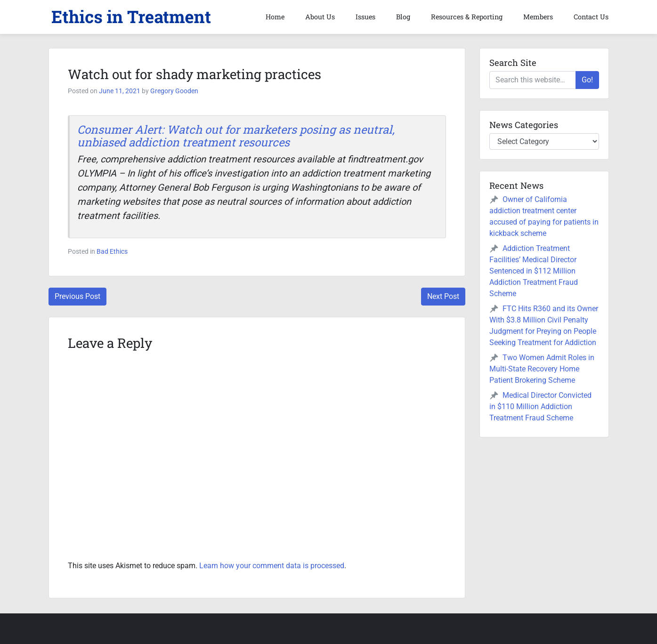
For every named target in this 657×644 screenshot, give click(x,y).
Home (275, 17)
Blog (403, 17)
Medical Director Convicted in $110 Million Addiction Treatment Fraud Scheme (540, 407)
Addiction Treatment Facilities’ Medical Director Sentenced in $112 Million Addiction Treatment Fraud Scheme (534, 271)
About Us (320, 17)
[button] (131, 17)
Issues (365, 17)
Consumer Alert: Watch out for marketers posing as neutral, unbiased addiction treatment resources (236, 136)
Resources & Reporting (467, 17)
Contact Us (591, 17)
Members (538, 17)
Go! (587, 80)
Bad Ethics (112, 251)
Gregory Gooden (174, 91)
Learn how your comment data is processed (272, 566)
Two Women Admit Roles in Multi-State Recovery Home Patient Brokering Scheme (542, 369)
